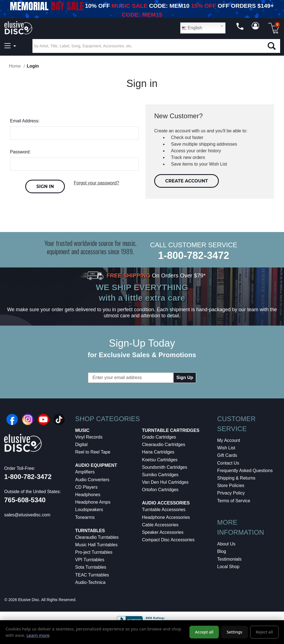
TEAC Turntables (92, 575)
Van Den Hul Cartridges (165, 482)
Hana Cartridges (158, 452)
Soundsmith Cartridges (165, 467)
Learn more (38, 635)
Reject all (264, 632)
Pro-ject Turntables (94, 552)
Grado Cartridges (159, 437)
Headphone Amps (93, 502)
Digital (81, 445)
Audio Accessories (166, 503)
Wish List (226, 448)
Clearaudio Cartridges (164, 445)
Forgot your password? (97, 183)
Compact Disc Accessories (168, 540)
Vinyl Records (89, 437)
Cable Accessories (160, 525)
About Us (226, 544)
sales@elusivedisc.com (27, 515)
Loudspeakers (89, 510)
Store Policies (231, 485)
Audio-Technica (90, 582)
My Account (229, 440)
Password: (20, 152)
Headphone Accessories (166, 517)
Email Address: (25, 121)
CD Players (86, 487)
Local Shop (228, 567)
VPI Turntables (90, 560)
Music (82, 430)
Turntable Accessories (164, 510)
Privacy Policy (231, 493)
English (192, 28)
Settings (235, 632)
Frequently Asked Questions (245, 471)
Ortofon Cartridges (160, 490)
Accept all (204, 632)
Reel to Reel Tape (93, 452)
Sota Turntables (91, 567)
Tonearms (85, 517)
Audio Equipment (96, 465)
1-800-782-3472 (194, 255)
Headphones (88, 495)
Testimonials (229, 559)
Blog (222, 551)
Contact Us (228, 463)
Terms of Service (234, 501)
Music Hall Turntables (96, 545)
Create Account (187, 181)
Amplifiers (85, 472)
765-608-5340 (25, 500)
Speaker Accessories (163, 532)
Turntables (90, 531)
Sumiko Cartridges (160, 475)
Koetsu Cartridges (160, 460)
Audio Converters (92, 480)
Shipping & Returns (236, 478)
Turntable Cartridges (171, 430)
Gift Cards (227, 455)
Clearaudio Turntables (97, 537)
